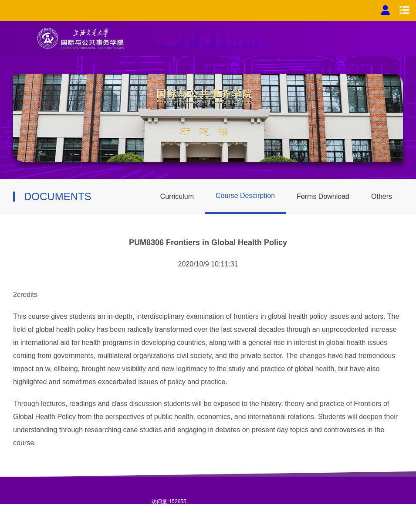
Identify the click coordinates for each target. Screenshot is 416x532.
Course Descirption (245, 196)
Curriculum (177, 196)
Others (382, 196)
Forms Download (323, 196)
